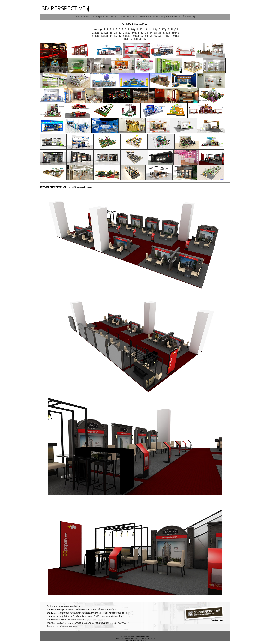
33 (147, 33)
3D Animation (173, 16)
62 (131, 39)
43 (102, 36)
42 (98, 36)
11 (137, 29)
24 (107, 33)
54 (151, 36)
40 (178, 33)
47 (120, 36)
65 (144, 39)
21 (93, 33)
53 (147, 36)
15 (154, 29)
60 (178, 36)
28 (124, 33)
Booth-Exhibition (128, 16)
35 (155, 33)
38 (169, 33)
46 (115, 36)
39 (173, 33)
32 (142, 33)
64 (140, 39)
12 (141, 29)
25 (111, 33)
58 (169, 36)
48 (124, 36)
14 (150, 29)
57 (164, 36)
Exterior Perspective (87, 16)
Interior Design (109, 16)
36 (160, 33)
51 (138, 36)
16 (159, 29)
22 (98, 33)
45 (111, 36)
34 (151, 33)
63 (135, 39)
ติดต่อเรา (188, 16)
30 (133, 33)
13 (145, 29)
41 (93, 36)
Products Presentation (152, 16)
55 (155, 36)
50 (133, 36)
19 (172, 29)
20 (177, 29)
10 (132, 29)
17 (163, 29)
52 (142, 36)
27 (120, 33)
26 (115, 33)
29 (129, 33)
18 (168, 29)
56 (160, 36)
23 (102, 33)
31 (138, 33)
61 (126, 39)
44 (107, 36)
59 (173, 36)
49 (129, 36)
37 (164, 33)
